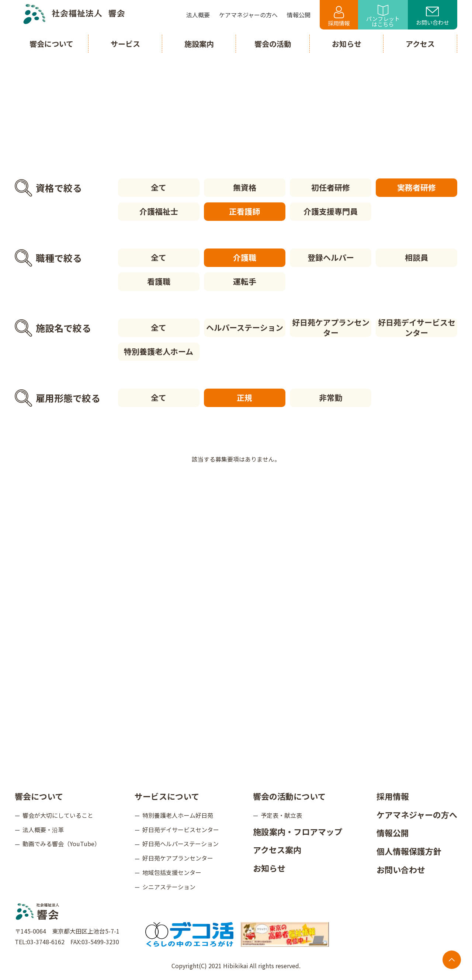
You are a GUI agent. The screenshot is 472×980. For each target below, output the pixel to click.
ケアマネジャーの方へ (417, 814)
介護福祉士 (159, 211)
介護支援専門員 (331, 211)
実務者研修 (417, 187)
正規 (244, 397)
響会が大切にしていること (58, 815)
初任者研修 (331, 187)
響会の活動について (289, 796)
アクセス (420, 44)
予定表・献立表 (281, 815)
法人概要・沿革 (43, 830)
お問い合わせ (433, 17)
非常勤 (331, 397)
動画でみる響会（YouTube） (61, 844)
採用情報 (339, 16)
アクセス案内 (277, 849)
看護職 (159, 281)
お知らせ (269, 868)
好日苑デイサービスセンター (417, 328)
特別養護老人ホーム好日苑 (178, 815)
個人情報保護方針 (409, 851)
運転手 (245, 281)
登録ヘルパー (331, 257)
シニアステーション (169, 887)
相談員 (417, 257)
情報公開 (393, 833)
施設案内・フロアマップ (298, 831)
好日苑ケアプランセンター (331, 328)
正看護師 (244, 211)
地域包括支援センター (172, 872)
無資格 (245, 187)
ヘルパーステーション (245, 327)
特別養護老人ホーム (159, 351)
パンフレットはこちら (383, 16)
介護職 (245, 257)
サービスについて (167, 796)
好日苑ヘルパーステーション (181, 844)
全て (159, 187)
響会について (39, 796)
